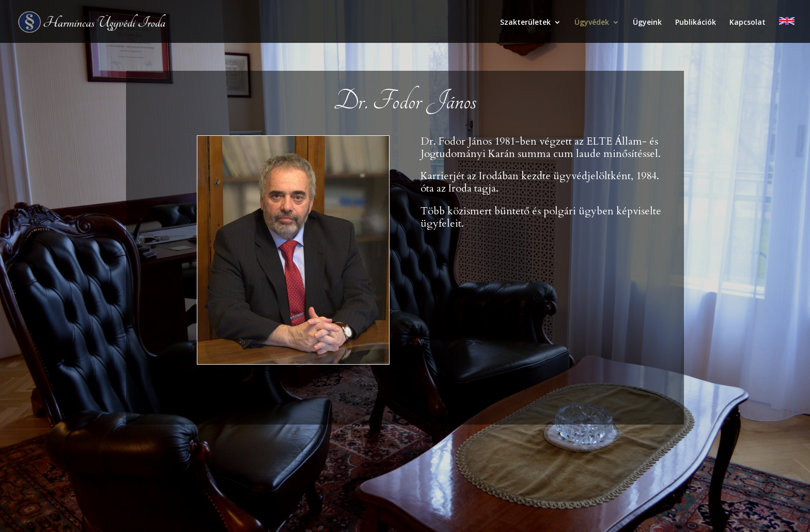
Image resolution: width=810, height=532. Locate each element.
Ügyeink (647, 23)
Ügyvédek (592, 23)
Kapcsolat (747, 23)
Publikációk (696, 23)
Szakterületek (525, 23)
